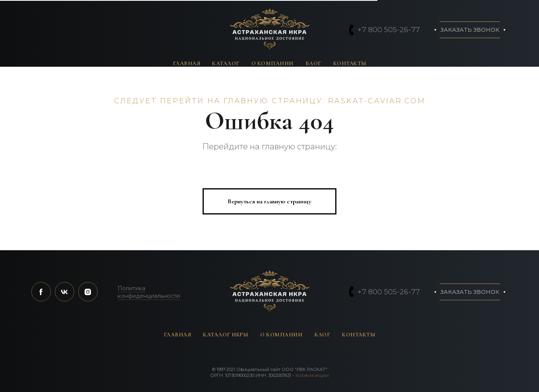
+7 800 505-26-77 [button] (389, 30)
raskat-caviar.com (377, 101)
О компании (272, 63)
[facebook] (41, 292)
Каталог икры (226, 335)
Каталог (226, 63)
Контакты (350, 63)
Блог (313, 63)
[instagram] (88, 292)
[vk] (65, 292)
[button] (470, 30)
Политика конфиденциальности (149, 292)
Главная (187, 63)
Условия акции (312, 375)
